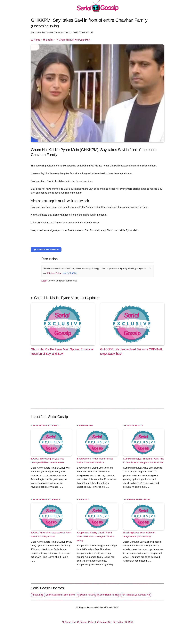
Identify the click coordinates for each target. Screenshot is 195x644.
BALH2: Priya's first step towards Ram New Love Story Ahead (51, 534)
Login (44, 281)
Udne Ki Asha (88, 595)
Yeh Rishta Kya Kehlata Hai (136, 595)
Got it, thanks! (70, 273)
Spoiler (48, 40)
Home (36, 40)
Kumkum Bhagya (134, 426)
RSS (129, 622)
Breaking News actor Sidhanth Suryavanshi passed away (139, 534)
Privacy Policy (54, 273)
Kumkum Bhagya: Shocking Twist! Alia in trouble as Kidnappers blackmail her (143, 461)
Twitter (118, 622)
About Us (68, 622)
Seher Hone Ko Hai (109, 595)
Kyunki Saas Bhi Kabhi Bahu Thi (62, 595)
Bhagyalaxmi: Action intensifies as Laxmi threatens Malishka (95, 461)
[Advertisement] (98, 385)
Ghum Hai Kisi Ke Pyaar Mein (73, 40)
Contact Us (104, 622)
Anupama (84, 500)
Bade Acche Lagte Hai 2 (46, 426)
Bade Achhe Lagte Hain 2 (47, 500)
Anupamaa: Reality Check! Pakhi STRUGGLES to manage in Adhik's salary (96, 536)
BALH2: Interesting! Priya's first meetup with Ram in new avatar (48, 461)
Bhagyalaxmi (86, 426)
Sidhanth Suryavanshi (137, 500)
